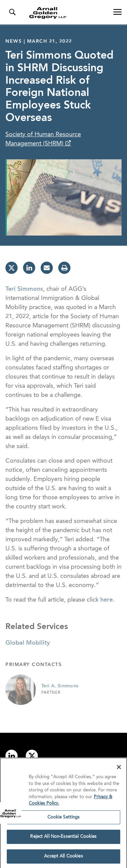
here (107, 600)
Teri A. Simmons (60, 686)
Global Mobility (28, 643)
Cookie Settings (64, 819)
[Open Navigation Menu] (118, 12)
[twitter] (12, 268)
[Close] (119, 769)
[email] (47, 268)
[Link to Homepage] (66, 13)
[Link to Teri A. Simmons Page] (21, 690)
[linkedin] (29, 268)
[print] (64, 268)
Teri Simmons (24, 289)
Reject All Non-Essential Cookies (63, 838)
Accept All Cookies (63, 858)
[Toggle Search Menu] (12, 12)
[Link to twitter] (32, 756)
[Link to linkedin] (12, 756)
